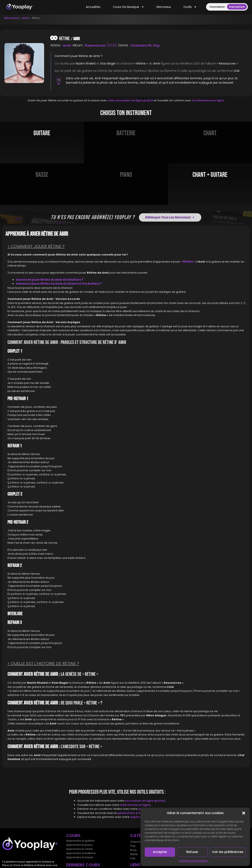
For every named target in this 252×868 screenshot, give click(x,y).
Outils (190, 7)
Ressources (95, 45)
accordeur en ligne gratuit (145, 801)
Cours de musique (128, 7)
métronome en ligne (135, 805)
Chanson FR (141, 45)
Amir (26, 18)
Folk (133, 858)
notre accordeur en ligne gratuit (130, 100)
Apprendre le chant (79, 849)
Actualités (93, 7)
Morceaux (164, 7)
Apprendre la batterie (81, 853)
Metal (134, 854)
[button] (244, 813)
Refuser (192, 852)
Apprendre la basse (80, 857)
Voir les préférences (228, 852)
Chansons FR (139, 842)
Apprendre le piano (79, 845)
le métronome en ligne (208, 100)
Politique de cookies (193, 861)
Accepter (160, 852)
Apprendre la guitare (80, 841)
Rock (133, 850)
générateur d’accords (135, 813)
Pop (156, 45)
